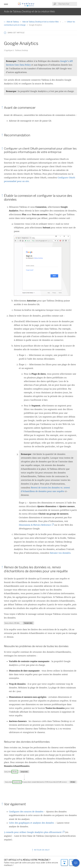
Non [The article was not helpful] (73, 862)
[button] (6, 4)
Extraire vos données (60, 553)
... (63, 22)
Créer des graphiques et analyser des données (31, 823)
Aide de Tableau (12, 22)
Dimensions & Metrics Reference (35, 525)
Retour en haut (41, 850)
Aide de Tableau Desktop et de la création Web (41, 22)
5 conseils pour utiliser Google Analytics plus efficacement (33, 832)
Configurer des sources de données (26, 812)
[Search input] (68, 4)
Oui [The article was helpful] (64, 862)
